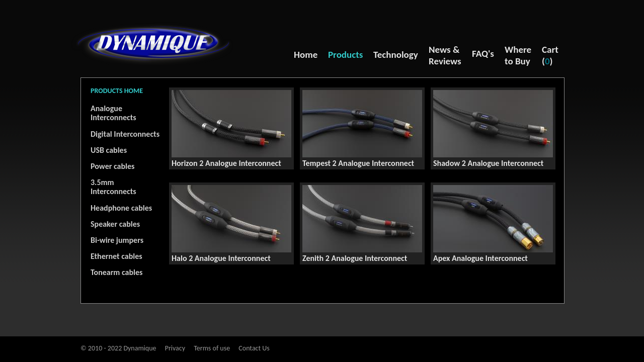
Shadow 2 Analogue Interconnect (488, 163)
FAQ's (483, 54)
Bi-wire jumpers (117, 240)
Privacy (175, 348)
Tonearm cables (116, 272)
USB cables (109, 150)
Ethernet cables (116, 256)
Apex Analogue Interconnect (480, 258)
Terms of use (212, 348)
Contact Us (254, 348)
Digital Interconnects (125, 134)
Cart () (550, 55)
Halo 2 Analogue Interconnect (221, 258)
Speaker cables (115, 224)
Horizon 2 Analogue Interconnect (226, 163)
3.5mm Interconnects (113, 187)
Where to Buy (518, 55)
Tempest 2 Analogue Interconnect (358, 163)
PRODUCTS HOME (117, 91)
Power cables (112, 166)
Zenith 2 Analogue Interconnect (355, 258)
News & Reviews (445, 55)
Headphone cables (121, 208)
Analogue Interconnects (113, 113)
